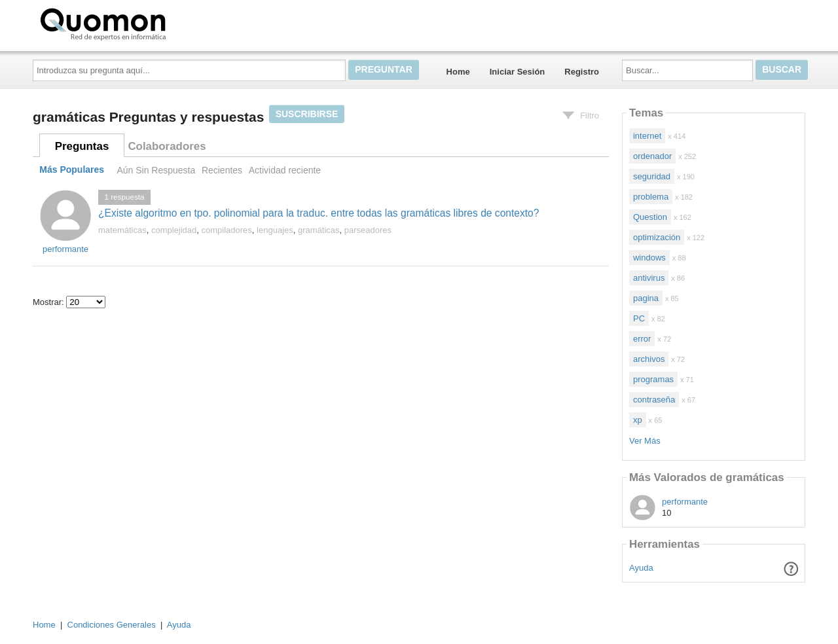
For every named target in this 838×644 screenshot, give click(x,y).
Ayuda (641, 568)
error (642, 339)
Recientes (222, 170)
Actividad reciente (285, 170)
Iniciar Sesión (518, 72)
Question (650, 217)
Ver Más (645, 441)
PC (639, 318)
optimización (657, 237)
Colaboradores (167, 146)
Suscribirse (307, 114)
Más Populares (72, 170)
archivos (649, 359)
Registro (582, 72)
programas (653, 379)
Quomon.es (145, 23)
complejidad (174, 230)
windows (649, 258)
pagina (646, 298)
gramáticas (319, 230)
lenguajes (275, 230)
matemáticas (122, 230)
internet (647, 136)
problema (651, 197)
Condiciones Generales (112, 625)
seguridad (652, 176)
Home (458, 72)
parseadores (368, 230)
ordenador (652, 156)
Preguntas (82, 146)
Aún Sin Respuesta (156, 170)
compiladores (227, 230)
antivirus (649, 278)
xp (638, 420)
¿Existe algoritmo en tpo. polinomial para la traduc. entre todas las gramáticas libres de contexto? (319, 213)
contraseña (654, 400)
